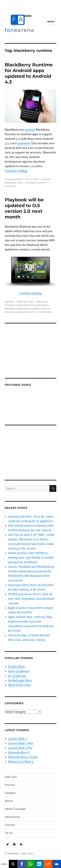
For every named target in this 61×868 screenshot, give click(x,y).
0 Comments (45, 312)
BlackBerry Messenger (17, 308)
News (20, 183)
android (9, 305)
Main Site (11, 777)
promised (24, 143)
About (9, 801)
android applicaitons (25, 305)
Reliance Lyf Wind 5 (21, 762)
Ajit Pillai (9, 302)
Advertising (12, 817)
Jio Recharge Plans (20, 680)
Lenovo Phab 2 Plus (20, 743)
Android (46, 179)
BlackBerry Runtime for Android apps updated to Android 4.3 (29, 73)
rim (34, 312)
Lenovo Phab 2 (17, 739)
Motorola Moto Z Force (23, 757)
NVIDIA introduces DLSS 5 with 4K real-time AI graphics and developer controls (31, 599)
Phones (10, 785)
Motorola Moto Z (19, 752)
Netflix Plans (16, 667)
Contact (10, 825)
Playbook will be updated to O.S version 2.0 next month (24, 208)
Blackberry (10, 183)
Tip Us (9, 833)
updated (30, 130)
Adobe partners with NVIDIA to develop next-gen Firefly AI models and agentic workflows (31, 558)
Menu (51, 22)
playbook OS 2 (23, 312)
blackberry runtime (36, 183)
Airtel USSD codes (19, 685)
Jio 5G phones (17, 676)
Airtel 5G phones (19, 671)
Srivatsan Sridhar (14, 179)
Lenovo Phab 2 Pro (20, 748)
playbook (10, 312)
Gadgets (10, 793)
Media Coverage (15, 809)
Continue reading (16, 171)
